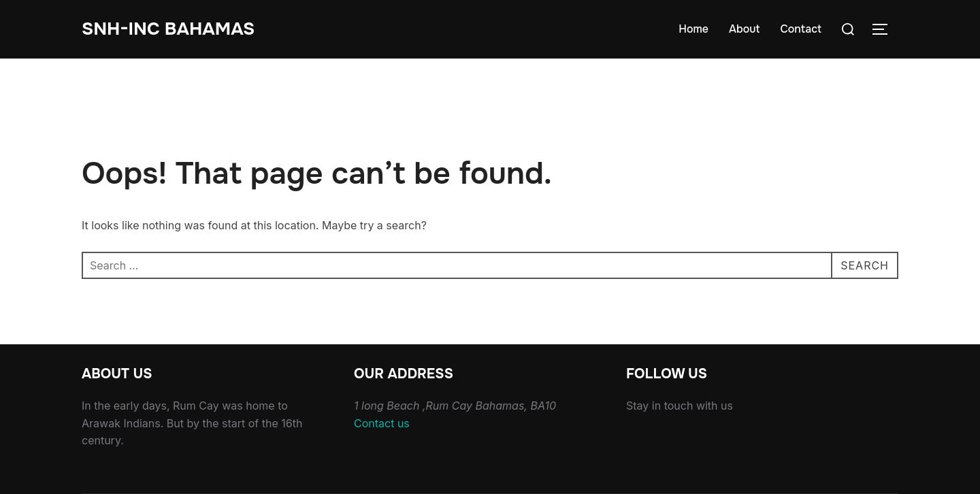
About (744, 29)
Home (693, 29)
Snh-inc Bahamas (168, 29)
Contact (801, 29)
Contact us (382, 423)
